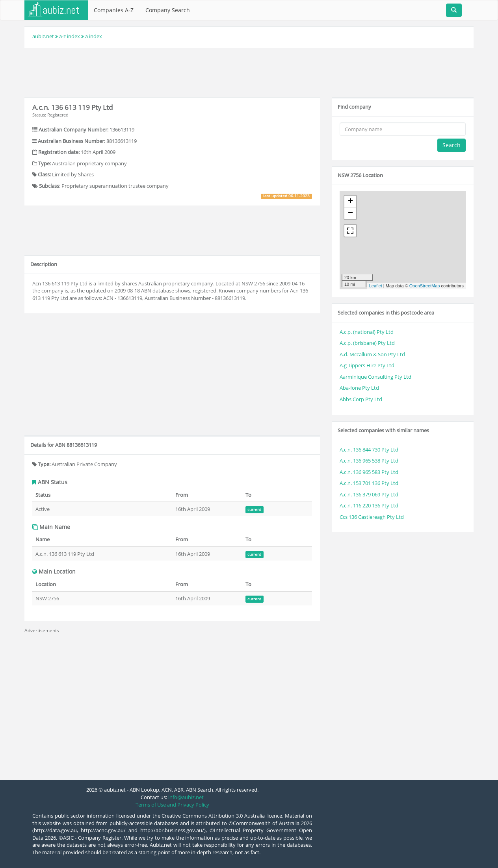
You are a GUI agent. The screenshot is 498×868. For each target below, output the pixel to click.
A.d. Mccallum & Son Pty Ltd (372, 354)
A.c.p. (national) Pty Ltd (367, 332)
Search (452, 145)
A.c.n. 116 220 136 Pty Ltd (369, 505)
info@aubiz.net (186, 797)
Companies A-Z (114, 10)
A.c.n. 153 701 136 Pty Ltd (369, 483)
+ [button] (350, 202)
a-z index (70, 36)
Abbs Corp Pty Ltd (361, 399)
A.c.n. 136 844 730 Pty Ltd (369, 450)
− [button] (350, 213)
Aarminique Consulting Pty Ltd (375, 377)
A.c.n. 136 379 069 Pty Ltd (369, 494)
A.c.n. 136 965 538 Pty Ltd (369, 461)
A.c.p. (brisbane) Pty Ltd (367, 343)
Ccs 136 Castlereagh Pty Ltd (372, 517)
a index (94, 36)
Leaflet (376, 286)
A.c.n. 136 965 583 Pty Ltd (369, 472)
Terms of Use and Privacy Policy (172, 805)
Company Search (168, 10)
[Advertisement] (249, 72)
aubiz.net (43, 36)
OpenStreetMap (425, 286)
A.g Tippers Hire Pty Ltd (367, 365)
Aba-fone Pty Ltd (359, 388)
